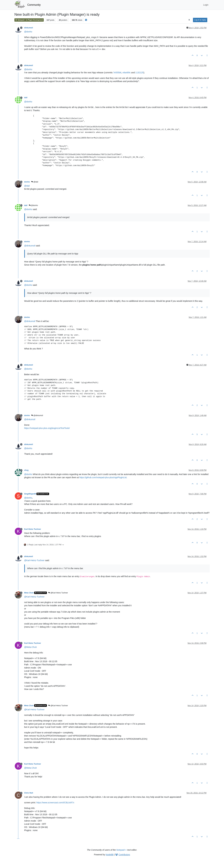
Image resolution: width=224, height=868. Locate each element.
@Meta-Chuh (31, 647)
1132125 (139, 73)
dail (26, 98)
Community (34, 5)
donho (27, 182)
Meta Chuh (29, 593)
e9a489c (127, 73)
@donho (28, 32)
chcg (26, 470)
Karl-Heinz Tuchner (33, 529)
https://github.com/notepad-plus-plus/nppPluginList (103, 477)
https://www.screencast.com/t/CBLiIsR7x (55, 803)
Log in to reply (200, 20)
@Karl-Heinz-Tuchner (34, 560)
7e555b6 (117, 73)
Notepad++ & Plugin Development (29, 20)
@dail (35, 182)
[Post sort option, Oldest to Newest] (189, 20)
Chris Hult (29, 793)
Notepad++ (121, 850)
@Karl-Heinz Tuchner (58, 593)
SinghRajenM (30, 494)
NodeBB (110, 855)
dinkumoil (29, 28)
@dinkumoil (30, 246)
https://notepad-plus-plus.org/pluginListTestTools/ (47, 428)
